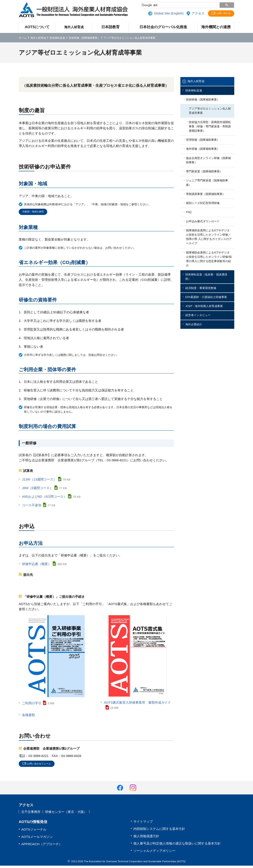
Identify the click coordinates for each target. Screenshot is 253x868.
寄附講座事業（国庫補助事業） (207, 218)
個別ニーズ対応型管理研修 (207, 231)
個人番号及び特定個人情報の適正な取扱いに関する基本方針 (177, 846)
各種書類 (28, 716)
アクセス (193, 14)
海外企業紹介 (196, 380)
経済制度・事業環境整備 (204, 332)
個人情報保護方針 (146, 838)
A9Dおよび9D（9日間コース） (44, 498)
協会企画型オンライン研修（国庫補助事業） (207, 175)
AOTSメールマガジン (37, 839)
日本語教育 (110, 27)
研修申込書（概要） (37, 565)
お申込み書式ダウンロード (207, 253)
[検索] (179, 5)
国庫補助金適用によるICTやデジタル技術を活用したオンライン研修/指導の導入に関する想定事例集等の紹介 (209, 298)
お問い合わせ (222, 14)
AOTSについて (37, 27)
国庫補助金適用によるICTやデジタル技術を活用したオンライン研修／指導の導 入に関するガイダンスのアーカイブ (209, 271)
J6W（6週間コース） (37, 489)
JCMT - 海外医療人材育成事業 (208, 359)
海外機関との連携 (216, 27)
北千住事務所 (31, 814)
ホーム (23, 38)
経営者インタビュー (201, 370)
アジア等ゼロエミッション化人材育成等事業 (210, 117)
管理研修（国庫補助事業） (207, 151)
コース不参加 (32, 506)
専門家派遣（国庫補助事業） (208, 189)
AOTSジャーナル (34, 832)
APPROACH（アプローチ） (42, 846)
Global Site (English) (164, 14)
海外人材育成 (74, 27)
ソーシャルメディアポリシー (154, 853)
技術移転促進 (57, 38)
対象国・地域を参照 (36, 212)
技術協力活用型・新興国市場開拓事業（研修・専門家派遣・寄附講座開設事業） (210, 135)
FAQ (191, 242)
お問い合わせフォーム (43, 765)
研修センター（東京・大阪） (66, 814)
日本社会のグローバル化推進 (163, 27)
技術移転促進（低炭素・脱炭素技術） (209, 319)
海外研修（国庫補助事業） (207, 162)
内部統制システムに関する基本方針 (159, 831)
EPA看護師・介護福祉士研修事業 (209, 345)
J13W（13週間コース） (39, 481)
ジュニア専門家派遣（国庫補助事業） (208, 202)
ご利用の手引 (32, 704)
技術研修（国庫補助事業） (84, 38)
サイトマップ (143, 824)
